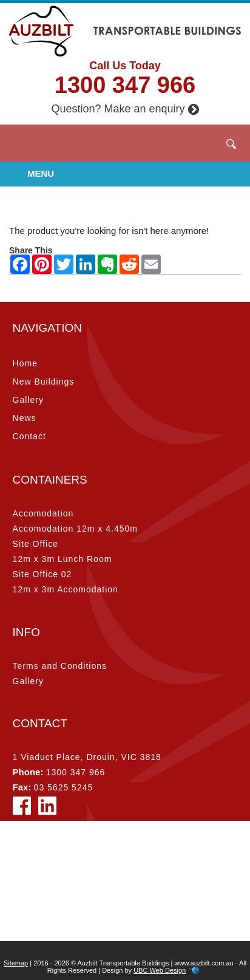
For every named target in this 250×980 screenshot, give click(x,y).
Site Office (35, 544)
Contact (29, 436)
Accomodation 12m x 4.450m (75, 529)
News (25, 418)
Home (25, 363)
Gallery (28, 400)
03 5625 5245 (64, 787)
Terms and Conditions (60, 666)
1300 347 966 (125, 85)
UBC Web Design (160, 970)
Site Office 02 (42, 574)
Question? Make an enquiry (125, 109)
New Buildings (44, 382)
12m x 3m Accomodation (66, 589)
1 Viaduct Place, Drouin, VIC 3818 (87, 757)
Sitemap (16, 963)
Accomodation (43, 513)
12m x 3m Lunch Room (62, 559)
